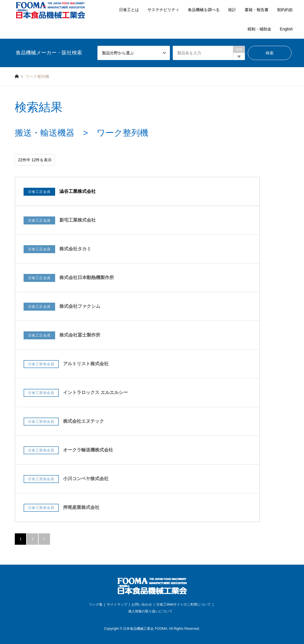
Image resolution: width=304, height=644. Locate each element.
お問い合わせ (142, 604)
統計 (232, 10)
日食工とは (129, 10)
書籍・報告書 (257, 10)
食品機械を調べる (204, 10)
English (286, 29)
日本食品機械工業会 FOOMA (145, 629)
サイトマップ (117, 604)
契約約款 (285, 10)
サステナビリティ (163, 10)
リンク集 (96, 604)
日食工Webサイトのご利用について (184, 604)
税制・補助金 (259, 29)
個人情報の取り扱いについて (150, 611)
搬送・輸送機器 (45, 133)
